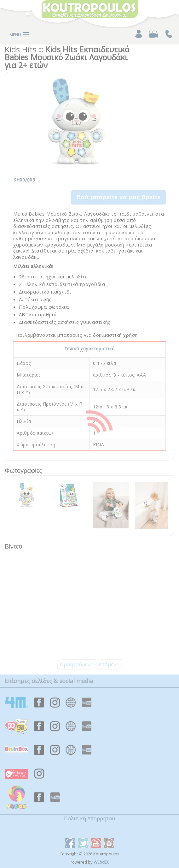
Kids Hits (21, 49)
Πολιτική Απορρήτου (89, 818)
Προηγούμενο (77, 664)
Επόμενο (109, 664)
